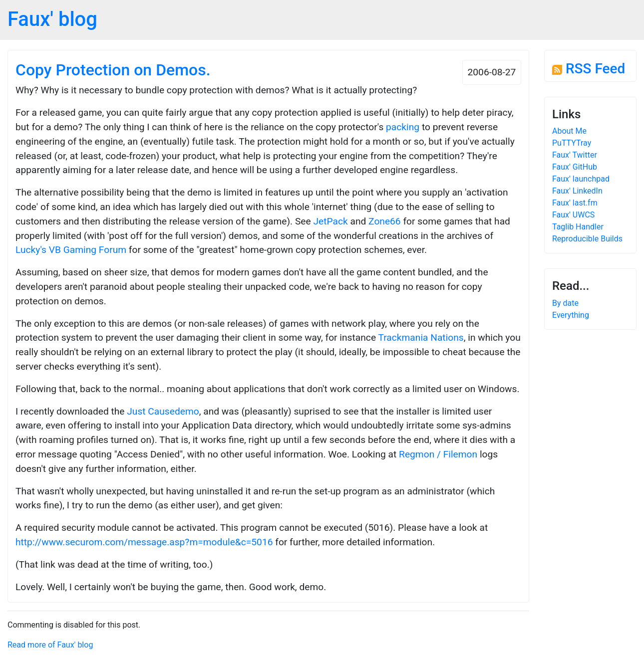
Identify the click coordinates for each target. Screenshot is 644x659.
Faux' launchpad (581, 179)
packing (403, 127)
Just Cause (151, 411)
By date (565, 303)
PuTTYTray (572, 143)
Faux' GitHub (575, 167)
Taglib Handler (578, 227)
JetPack (330, 221)
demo (187, 411)
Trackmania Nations (421, 337)
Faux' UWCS (573, 215)
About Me (569, 131)
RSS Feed (589, 69)
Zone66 (385, 221)
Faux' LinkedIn (577, 191)
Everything (571, 315)
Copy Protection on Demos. (113, 70)
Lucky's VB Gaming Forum (71, 250)
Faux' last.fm (575, 203)
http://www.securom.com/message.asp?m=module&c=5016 (144, 542)
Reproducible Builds (587, 239)
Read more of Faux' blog (50, 645)
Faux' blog (52, 19)
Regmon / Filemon (438, 454)
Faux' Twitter (575, 155)
